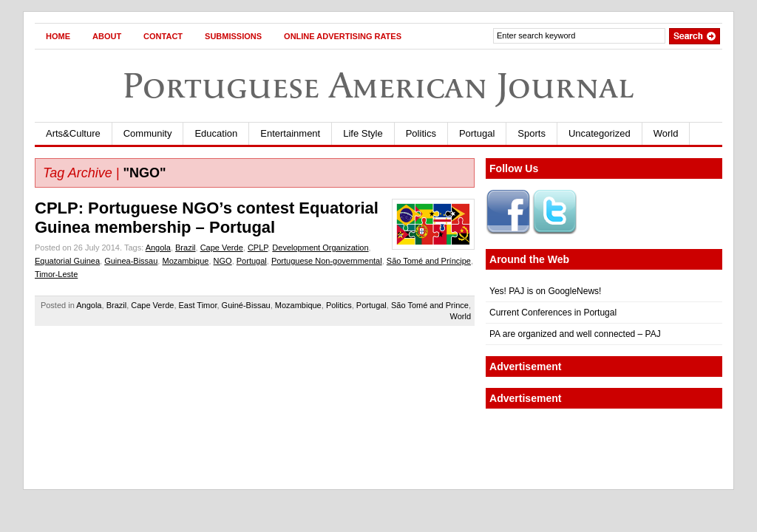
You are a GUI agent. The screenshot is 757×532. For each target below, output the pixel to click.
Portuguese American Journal (378, 85)
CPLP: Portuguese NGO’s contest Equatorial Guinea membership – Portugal (207, 218)
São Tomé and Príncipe (429, 261)
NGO (223, 261)
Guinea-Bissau (131, 261)
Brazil (186, 248)
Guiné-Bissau (246, 305)
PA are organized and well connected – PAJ (575, 334)
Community (148, 133)
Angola (158, 248)
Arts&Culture (73, 133)
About (107, 36)
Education (216, 133)
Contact (163, 36)
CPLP (258, 248)
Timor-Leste (56, 274)
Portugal (477, 133)
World (666, 133)
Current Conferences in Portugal (553, 313)
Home (58, 36)
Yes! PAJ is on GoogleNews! (545, 291)
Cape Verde (222, 248)
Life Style (363, 133)
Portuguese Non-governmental (327, 261)
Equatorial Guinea (67, 261)
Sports (532, 133)
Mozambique (185, 261)
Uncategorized (600, 133)
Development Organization (320, 248)
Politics (421, 133)
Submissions (233, 36)
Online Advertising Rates (343, 36)
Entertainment (290, 133)
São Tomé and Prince (430, 305)
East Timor (198, 305)
